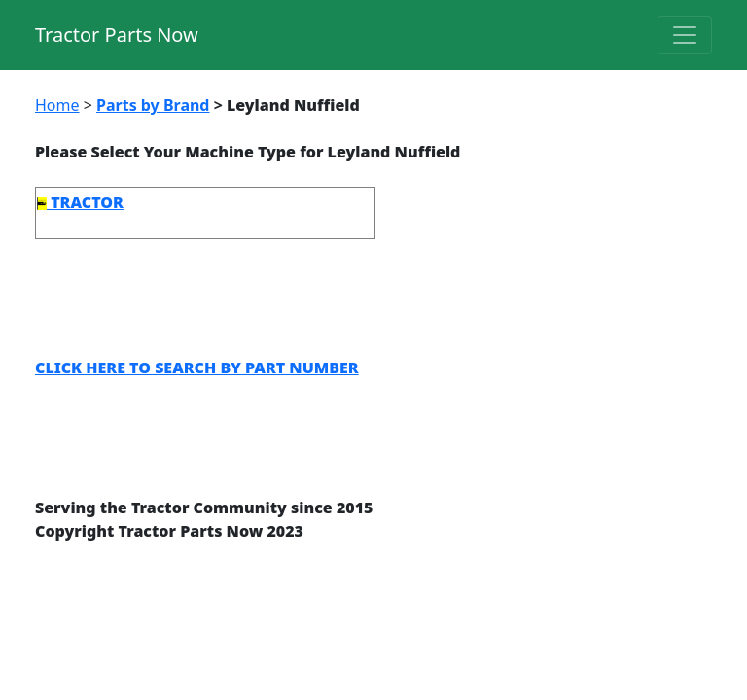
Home (57, 105)
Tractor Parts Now (117, 35)
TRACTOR (80, 202)
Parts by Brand (153, 105)
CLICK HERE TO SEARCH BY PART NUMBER (197, 367)
